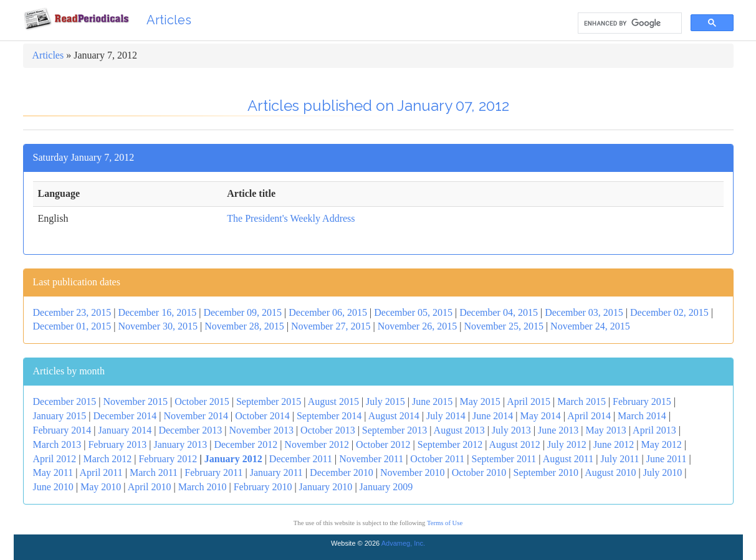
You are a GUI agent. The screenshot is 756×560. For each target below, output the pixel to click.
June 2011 (667, 459)
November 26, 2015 (418, 326)
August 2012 (515, 444)
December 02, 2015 (669, 312)
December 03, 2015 (584, 312)
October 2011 (437, 459)
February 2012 (168, 459)
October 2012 (383, 444)
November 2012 (317, 444)
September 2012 (450, 444)
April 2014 (589, 416)
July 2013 (511, 430)
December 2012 (246, 444)
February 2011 (213, 472)
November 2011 (371, 459)
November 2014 (196, 416)
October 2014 (262, 416)
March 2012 (107, 459)
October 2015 (202, 401)
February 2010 (263, 487)
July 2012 (567, 444)
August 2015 (333, 401)
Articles (169, 20)
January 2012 (233, 459)
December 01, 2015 (72, 326)
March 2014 (642, 416)
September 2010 (545, 472)
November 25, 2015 (504, 326)
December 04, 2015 (499, 312)
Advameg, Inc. (403, 543)
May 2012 (661, 444)
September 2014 (329, 416)
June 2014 (493, 416)
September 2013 (395, 430)
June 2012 (614, 444)
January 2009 (386, 487)
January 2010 (326, 487)
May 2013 (605, 430)
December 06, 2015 (328, 312)
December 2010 (342, 472)
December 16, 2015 (157, 312)
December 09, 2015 (242, 312)
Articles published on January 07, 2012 (378, 106)
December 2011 (301, 459)
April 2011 (101, 472)
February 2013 (117, 444)
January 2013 (180, 444)
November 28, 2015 (244, 326)
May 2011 (53, 472)
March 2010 (203, 487)
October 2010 (479, 472)
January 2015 (60, 416)
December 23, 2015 (72, 312)
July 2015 (385, 401)
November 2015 (135, 401)
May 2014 (540, 416)
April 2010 (150, 487)
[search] (629, 23)
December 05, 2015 (413, 312)
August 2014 (394, 416)
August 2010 (610, 472)
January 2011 (276, 472)
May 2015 (480, 401)
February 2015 (642, 401)
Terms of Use (445, 523)
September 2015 (269, 401)
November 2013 (261, 430)
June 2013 (558, 430)
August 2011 (568, 459)
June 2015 (432, 401)
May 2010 (101, 487)
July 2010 (663, 472)
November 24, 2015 (590, 326)
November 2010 (413, 472)
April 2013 (654, 430)
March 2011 (154, 472)
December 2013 (190, 430)
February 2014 (62, 430)
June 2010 (53, 487)
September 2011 (504, 459)
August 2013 (459, 430)
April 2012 (55, 459)
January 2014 (125, 430)
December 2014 (125, 416)
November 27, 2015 (331, 326)
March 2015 (581, 401)
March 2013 (57, 444)
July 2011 (620, 459)
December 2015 (65, 401)
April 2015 (529, 401)
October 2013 (328, 430)
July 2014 (446, 416)
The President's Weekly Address (291, 218)
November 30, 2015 (158, 326)
